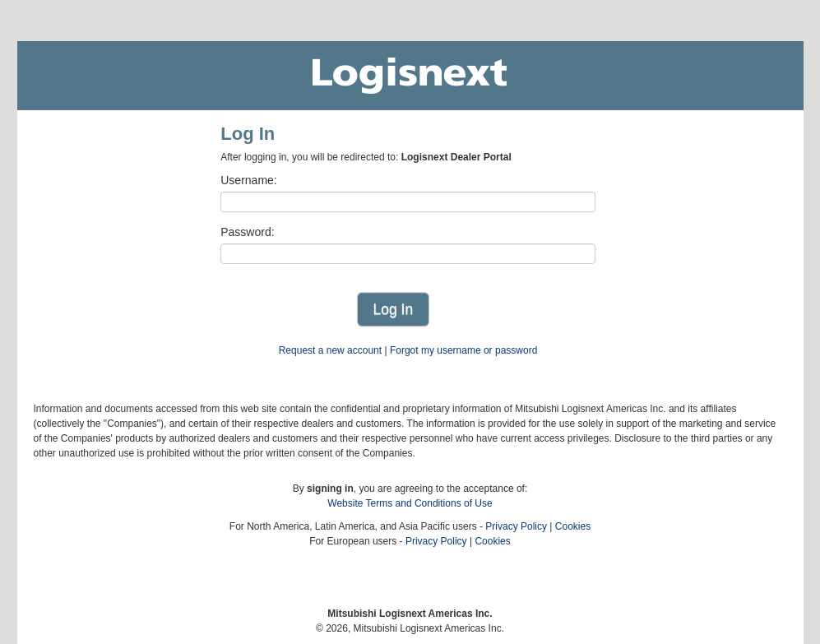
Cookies (573, 526)
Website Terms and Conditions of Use (410, 503)
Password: (247, 232)
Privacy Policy (516, 526)
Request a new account (330, 350)
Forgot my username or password (463, 350)
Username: (248, 180)
